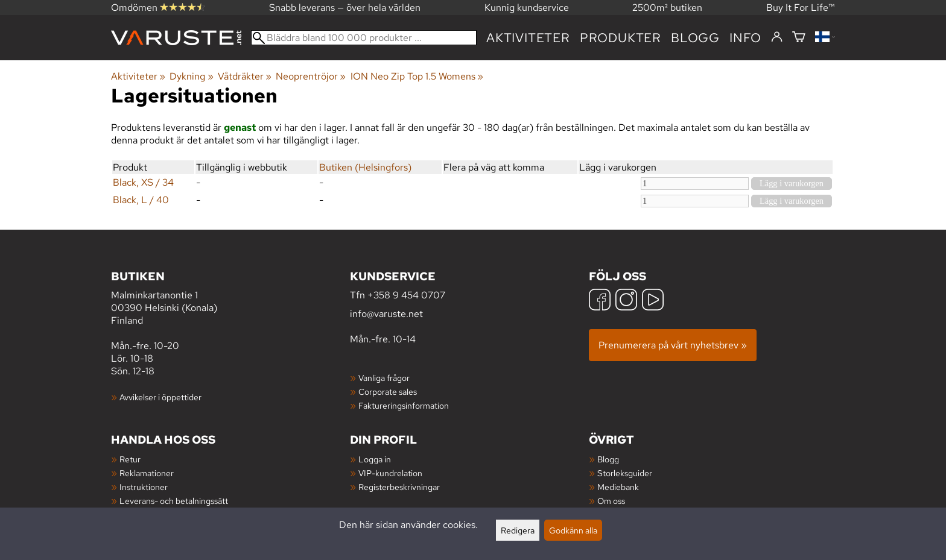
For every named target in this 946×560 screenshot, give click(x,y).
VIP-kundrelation (390, 473)
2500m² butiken (667, 8)
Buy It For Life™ (801, 8)
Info (745, 38)
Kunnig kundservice (527, 8)
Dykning (191, 76)
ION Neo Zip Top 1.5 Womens (417, 76)
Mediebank (618, 487)
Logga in (375, 459)
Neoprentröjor (311, 76)
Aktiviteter (528, 38)
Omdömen (158, 8)
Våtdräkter (245, 76)
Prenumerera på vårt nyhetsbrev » (673, 345)
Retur (130, 459)
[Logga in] (777, 37)
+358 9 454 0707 (406, 295)
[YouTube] (653, 301)
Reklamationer (147, 473)
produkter (621, 38)
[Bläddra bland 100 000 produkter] (364, 38)
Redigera (518, 530)
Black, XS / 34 (143, 182)
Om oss (611, 501)
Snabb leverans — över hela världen (345, 8)
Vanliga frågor (384, 378)
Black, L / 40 (141, 200)
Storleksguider (625, 473)
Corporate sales (388, 392)
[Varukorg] (799, 38)
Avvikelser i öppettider (160, 397)
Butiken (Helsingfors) (365, 167)
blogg (695, 38)
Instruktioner (144, 487)
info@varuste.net (386, 314)
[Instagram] (626, 301)
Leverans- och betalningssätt (174, 501)
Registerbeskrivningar (399, 487)
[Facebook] (600, 301)
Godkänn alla (573, 530)
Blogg (608, 459)
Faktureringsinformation (404, 405)
